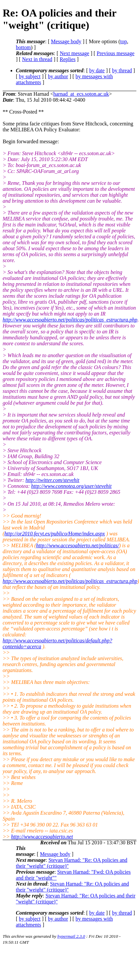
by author (58, 76)
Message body (66, 41)
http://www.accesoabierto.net (42, 837)
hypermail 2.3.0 (71, 936)
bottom (23, 47)
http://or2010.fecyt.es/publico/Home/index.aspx (54, 534)
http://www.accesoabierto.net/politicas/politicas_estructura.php (70, 320)
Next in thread (37, 59)
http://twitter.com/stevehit (52, 480)
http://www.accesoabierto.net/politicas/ (77, 545)
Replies (68, 59)
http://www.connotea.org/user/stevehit (71, 486)
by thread (122, 70)
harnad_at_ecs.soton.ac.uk (81, 94)
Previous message (116, 53)
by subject (30, 76)
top (123, 41)
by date (97, 70)
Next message (74, 53)
